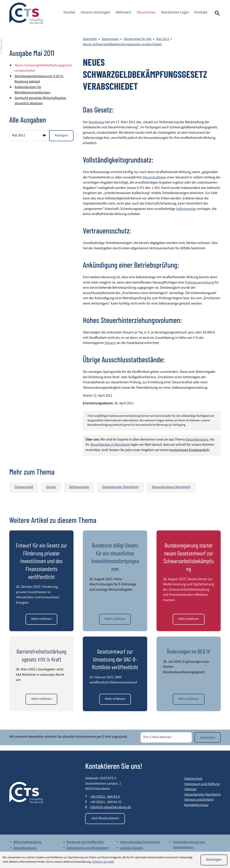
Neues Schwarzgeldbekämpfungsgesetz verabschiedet (122, 45)
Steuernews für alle (138, 39)
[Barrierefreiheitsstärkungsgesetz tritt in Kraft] (41, 699)
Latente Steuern (131, 848)
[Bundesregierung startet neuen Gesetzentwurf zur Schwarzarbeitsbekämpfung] (189, 619)
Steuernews (146, 13)
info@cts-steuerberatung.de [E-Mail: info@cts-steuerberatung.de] (111, 808)
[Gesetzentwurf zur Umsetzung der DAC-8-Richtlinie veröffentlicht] (115, 699)
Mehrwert (123, 13)
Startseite (90, 39)
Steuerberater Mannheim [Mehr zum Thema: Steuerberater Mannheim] (120, 488)
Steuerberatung (197, 440)
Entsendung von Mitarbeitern (88, 848)
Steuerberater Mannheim (203, 795)
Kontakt (201, 13)
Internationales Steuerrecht (140, 843)
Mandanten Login (175, 13)
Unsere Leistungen (95, 13)
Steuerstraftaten (154, 178)
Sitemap (190, 790)
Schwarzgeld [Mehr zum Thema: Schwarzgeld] (24, 488)
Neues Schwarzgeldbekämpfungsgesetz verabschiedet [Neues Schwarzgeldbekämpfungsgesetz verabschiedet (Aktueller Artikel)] (43, 69)
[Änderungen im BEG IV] (189, 699)
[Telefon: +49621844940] (105, 797)
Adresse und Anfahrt (199, 800)
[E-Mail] (166, 737)
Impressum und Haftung (202, 785)
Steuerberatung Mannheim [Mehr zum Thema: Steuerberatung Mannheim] (171, 488)
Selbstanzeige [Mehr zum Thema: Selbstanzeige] (79, 488)
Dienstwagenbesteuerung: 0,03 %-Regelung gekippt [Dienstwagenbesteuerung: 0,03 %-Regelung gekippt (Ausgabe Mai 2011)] (39, 79)
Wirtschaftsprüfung (27, 843)
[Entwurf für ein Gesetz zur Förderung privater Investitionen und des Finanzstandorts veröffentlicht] (41, 619)
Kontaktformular (197, 806)
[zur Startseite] (26, 13)
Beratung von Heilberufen (85, 843)
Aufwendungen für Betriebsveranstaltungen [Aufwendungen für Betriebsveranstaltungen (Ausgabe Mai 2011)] (33, 90)
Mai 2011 (163, 39)
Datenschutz (193, 779)
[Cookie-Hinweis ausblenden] (214, 860)
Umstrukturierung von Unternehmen (189, 845)
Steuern (110, 343)
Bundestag (96, 123)
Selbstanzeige (186, 209)
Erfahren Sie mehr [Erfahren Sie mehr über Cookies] (103, 862)
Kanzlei (69, 13)
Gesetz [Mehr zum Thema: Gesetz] (51, 488)
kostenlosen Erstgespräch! (190, 451)
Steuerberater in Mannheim (110, 445)
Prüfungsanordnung (199, 283)
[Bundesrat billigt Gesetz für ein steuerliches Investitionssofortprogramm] (115, 619)
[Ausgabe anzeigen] (61, 136)
